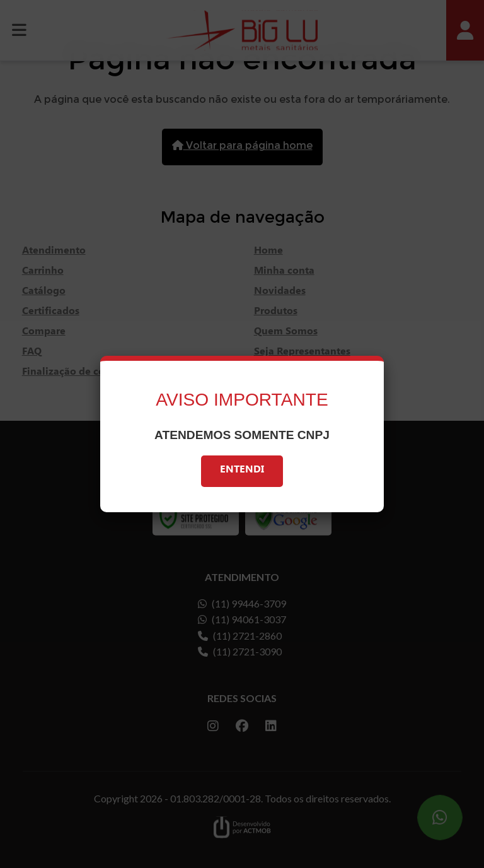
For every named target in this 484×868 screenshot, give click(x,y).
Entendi (242, 471)
